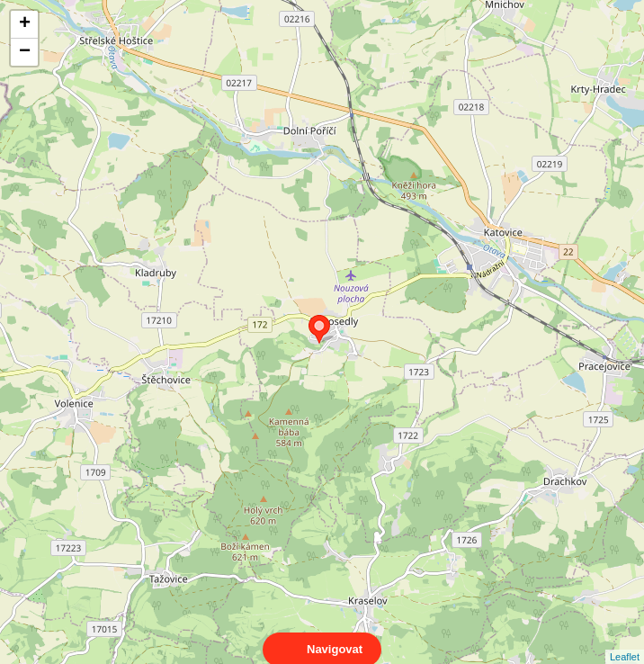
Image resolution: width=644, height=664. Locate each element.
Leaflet (625, 641)
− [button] (25, 52)
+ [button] (25, 24)
